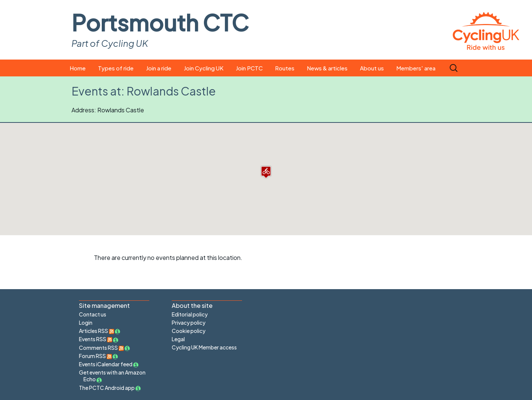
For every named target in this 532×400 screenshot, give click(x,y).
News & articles (327, 68)
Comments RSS (101, 348)
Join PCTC (249, 68)
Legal (178, 339)
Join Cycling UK (204, 68)
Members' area (416, 68)
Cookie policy (189, 331)
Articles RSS (97, 331)
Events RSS (96, 339)
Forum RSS (95, 356)
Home (78, 68)
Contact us (93, 314)
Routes (285, 68)
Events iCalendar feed (106, 364)
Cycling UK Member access (204, 347)
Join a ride (159, 68)
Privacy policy (189, 322)
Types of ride (116, 68)
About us (372, 68)
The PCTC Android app (107, 388)
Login (86, 322)
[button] (266, 172)
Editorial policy (190, 314)
